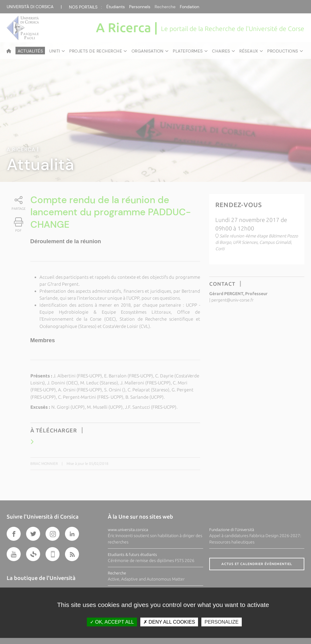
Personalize (221, 622)
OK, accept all (112, 622)
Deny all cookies (169, 622)
